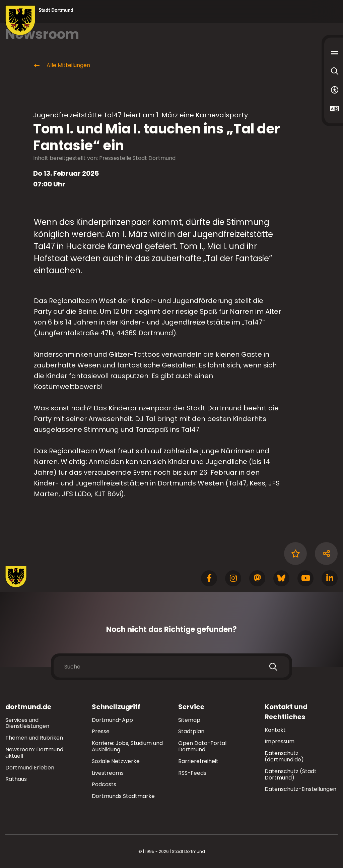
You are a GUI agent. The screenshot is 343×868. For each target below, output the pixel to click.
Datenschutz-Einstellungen (300, 789)
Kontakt (275, 730)
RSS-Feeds (192, 773)
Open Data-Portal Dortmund (202, 746)
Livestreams (108, 773)
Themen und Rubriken (34, 738)
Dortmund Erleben (30, 768)
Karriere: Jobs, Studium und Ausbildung (127, 746)
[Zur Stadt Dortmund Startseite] (39, 20)
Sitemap (189, 720)
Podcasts (104, 784)
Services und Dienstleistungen (27, 723)
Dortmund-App (112, 720)
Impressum (280, 741)
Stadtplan (191, 731)
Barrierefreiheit (198, 761)
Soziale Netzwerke (116, 761)
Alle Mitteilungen (62, 65)
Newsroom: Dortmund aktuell (34, 753)
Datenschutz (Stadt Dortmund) (291, 774)
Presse (101, 731)
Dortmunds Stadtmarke (123, 796)
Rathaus (16, 779)
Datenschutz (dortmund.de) (284, 756)
